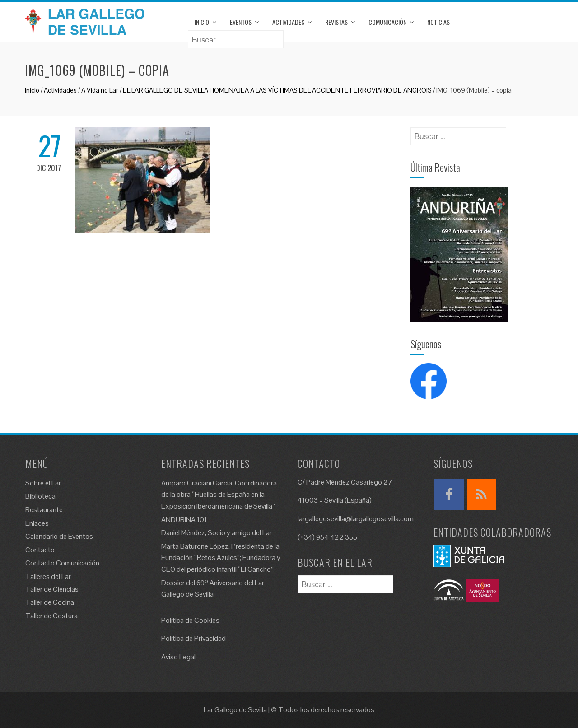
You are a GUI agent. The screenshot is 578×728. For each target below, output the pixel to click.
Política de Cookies (190, 620)
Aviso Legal (178, 657)
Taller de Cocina (50, 602)
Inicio (202, 22)
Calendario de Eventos (59, 536)
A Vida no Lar (100, 90)
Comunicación (387, 22)
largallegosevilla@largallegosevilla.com (356, 519)
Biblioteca (40, 496)
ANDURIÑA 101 (184, 520)
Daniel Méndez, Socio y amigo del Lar (217, 533)
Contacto (40, 550)
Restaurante (44, 510)
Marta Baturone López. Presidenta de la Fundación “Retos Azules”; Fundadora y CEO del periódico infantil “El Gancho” (221, 558)
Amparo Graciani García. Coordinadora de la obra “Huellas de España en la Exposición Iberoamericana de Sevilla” (219, 495)
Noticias (438, 22)
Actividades (288, 22)
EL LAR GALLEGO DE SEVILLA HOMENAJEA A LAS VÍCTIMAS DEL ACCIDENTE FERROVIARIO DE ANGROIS (277, 90)
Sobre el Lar (43, 483)
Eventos (241, 22)
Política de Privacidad (193, 638)
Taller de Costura (51, 616)
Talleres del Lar (48, 576)
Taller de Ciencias (52, 589)
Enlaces (37, 523)
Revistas (336, 22)
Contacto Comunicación (62, 563)
